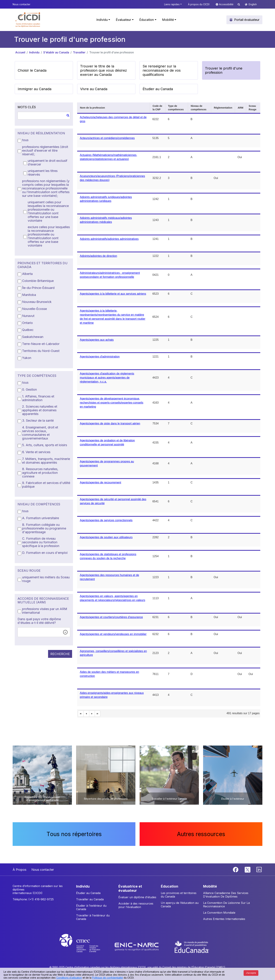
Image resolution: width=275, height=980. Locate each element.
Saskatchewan (33, 337)
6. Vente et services (36, 452)
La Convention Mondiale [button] (219, 913)
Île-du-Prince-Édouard (38, 288)
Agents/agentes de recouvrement (100, 482)
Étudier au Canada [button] (158, 89)
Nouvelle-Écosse (34, 309)
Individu (34, 52)
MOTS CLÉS (27, 107)
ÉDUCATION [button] (170, 886)
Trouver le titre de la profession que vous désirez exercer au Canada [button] (103, 70)
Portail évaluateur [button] (247, 20)
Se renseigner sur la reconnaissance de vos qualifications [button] (162, 70)
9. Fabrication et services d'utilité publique (46, 485)
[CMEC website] (84, 946)
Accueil (20, 52)
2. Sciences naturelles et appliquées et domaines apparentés (40, 410)
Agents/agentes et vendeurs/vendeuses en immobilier (113, 634)
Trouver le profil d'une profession (112, 52)
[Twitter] (248, 869)
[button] (28, 20)
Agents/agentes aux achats (97, 340)
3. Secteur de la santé (38, 420)
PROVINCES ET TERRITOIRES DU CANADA (43, 265)
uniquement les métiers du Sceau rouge (46, 579)
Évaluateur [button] (123, 20)
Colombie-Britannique (38, 281)
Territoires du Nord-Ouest (41, 351)
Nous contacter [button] (21, 4)
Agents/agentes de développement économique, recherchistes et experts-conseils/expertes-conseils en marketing (112, 403)
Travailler (79, 52)
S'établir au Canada (56, 52)
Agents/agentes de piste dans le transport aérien (110, 423)
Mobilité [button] (168, 20)
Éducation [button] (147, 20)
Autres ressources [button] (201, 834)
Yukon (27, 358)
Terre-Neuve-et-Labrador (41, 344)
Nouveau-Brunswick (37, 302)
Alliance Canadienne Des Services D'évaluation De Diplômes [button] (226, 895)
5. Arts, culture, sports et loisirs (45, 445)
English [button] (253, 4)
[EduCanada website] (192, 946)
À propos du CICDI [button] (199, 4)
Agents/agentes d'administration (100, 357)
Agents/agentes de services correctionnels (106, 520)
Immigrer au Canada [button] (35, 89)
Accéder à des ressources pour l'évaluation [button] (136, 905)
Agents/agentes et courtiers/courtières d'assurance (111, 617)
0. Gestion (29, 389)
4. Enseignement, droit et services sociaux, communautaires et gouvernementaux (40, 433)
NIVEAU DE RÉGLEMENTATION (41, 133)
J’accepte (251, 973)
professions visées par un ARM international (45, 611)
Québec (28, 330)
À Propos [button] (19, 870)
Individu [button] (102, 20)
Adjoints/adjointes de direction (98, 256)
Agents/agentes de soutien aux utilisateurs (106, 537)
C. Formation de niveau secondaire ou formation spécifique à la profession (41, 542)
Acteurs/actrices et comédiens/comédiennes (107, 138)
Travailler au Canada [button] (90, 899)
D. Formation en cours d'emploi (45, 553)
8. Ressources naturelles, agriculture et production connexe (40, 473)
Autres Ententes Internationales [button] (224, 919)
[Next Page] (92, 714)
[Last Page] (98, 714)
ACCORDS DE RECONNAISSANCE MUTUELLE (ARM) (43, 600)
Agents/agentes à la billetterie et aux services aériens (113, 294)
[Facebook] (236, 869)
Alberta (27, 274)
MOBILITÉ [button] (210, 886)
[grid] (169, 410)
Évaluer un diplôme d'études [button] (137, 897)
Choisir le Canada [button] (32, 70)
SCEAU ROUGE (29, 571)
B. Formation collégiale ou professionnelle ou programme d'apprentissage (44, 528)
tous (25, 140)
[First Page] (81, 714)
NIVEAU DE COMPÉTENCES (39, 504)
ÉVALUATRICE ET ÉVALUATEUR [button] (130, 888)
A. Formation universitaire (41, 518)
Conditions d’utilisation (69, 978)
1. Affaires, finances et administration (38, 398)
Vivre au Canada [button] (94, 89)
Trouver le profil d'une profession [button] (224, 70)
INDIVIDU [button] (83, 886)
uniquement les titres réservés (43, 173)
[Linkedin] (259, 869)
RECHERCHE (60, 654)
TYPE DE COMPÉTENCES (37, 376)
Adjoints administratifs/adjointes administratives (109, 239)
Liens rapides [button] (172, 4)
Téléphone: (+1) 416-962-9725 (33, 899)
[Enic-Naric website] (137, 946)
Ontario (27, 323)
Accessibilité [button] (227, 4)
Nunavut (28, 316)
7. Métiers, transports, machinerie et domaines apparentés (46, 461)
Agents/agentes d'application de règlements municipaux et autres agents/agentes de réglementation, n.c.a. (107, 378)
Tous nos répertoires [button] (74, 834)
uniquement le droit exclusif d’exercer (48, 162)
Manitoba (29, 295)
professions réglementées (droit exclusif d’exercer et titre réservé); (45, 150)
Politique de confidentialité (108, 978)
